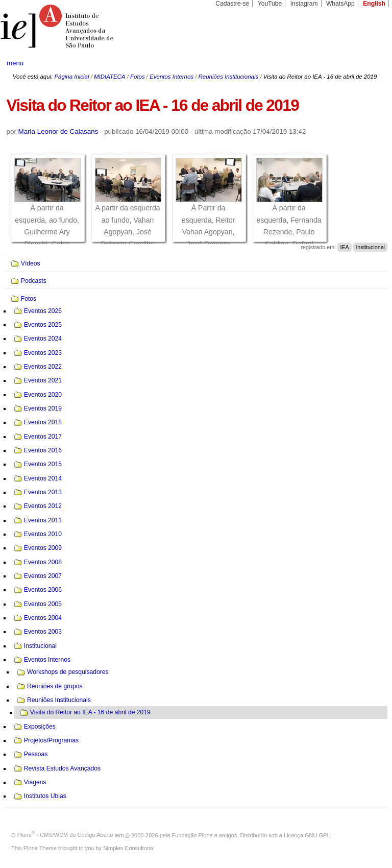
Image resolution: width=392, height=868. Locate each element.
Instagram (304, 4)
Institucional (370, 247)
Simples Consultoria (128, 848)
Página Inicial (71, 77)
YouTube (270, 4)
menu (15, 63)
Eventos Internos (171, 77)
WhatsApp (340, 4)
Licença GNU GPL (307, 835)
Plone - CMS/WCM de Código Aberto (65, 835)
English (374, 4)
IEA (344, 247)
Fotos (138, 77)
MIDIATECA (109, 77)
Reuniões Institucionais (229, 77)
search (364, 63)
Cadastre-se (232, 4)
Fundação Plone (192, 835)
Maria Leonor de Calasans (58, 131)
